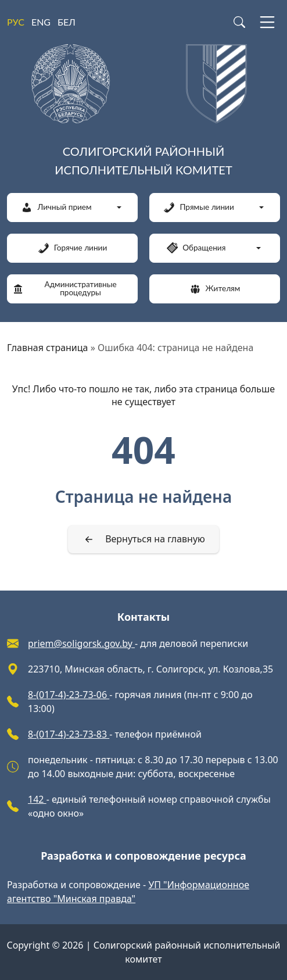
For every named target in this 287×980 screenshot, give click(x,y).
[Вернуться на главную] (143, 539)
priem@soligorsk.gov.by (81, 643)
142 (37, 799)
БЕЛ (67, 22)
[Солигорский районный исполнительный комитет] (143, 114)
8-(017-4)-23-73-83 (69, 734)
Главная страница (48, 348)
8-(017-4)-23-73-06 (69, 695)
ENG (41, 22)
